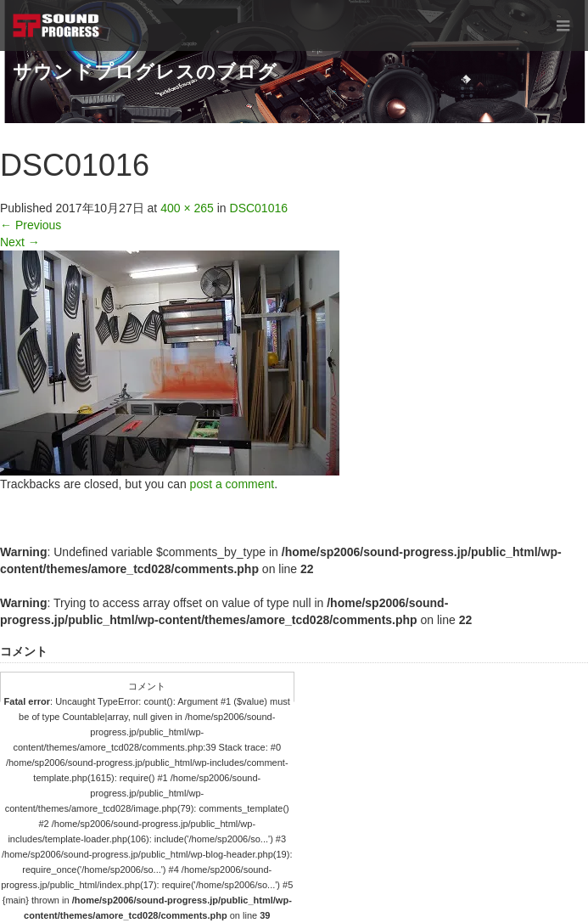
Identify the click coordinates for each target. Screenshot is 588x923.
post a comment (232, 484)
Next (20, 242)
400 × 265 (187, 208)
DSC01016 (259, 208)
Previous (31, 225)
